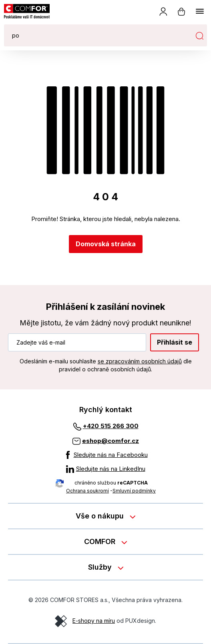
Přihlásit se (175, 342)
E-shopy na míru (94, 621)
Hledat (199, 36)
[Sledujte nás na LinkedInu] (106, 469)
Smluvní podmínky (134, 491)
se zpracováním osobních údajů (140, 361)
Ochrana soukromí (87, 491)
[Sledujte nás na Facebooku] (106, 455)
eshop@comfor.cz (111, 441)
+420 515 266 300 (111, 426)
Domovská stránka (106, 244)
